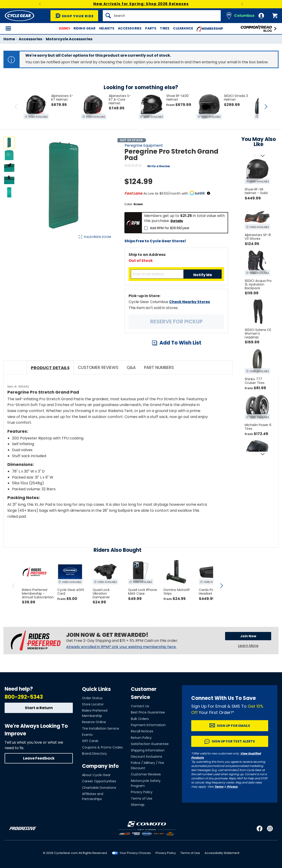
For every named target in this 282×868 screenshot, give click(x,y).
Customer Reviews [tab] (98, 367)
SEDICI (64, 28)
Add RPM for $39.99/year (170, 228)
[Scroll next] (263, 156)
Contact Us (140, 706)
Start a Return (39, 708)
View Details (75, 284)
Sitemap (138, 805)
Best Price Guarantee (148, 712)
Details (177, 221)
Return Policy (141, 738)
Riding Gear (84, 28)
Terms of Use (142, 798)
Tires (165, 28)
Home (9, 39)
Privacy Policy (142, 792)
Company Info (100, 766)
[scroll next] (221, 586)
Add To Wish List (180, 343)
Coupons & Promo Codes (102, 747)
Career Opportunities (99, 781)
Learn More (248, 646)
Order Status (92, 698)
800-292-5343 (24, 697)
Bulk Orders (140, 719)
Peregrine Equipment (144, 145)
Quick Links (96, 689)
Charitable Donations (99, 788)
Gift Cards (90, 741)
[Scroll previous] (254, 156)
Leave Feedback (39, 758)
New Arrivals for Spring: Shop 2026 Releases (141, 4)
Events (87, 735)
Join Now (248, 636)
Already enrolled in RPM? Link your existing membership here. (121, 647)
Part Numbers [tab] (159, 367)
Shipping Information (148, 750)
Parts (151, 28)
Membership (210, 29)
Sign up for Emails (233, 726)
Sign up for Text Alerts (233, 741)
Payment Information (148, 725)
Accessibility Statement (222, 853)
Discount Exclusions (147, 757)
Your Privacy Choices (135, 853)
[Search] (162, 16)
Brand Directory (94, 754)
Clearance (183, 28)
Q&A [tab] (131, 367)
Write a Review (159, 166)
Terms (219, 787)
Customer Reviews (146, 774)
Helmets (107, 28)
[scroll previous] (14, 586)
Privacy (232, 787)
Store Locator (93, 704)
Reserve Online (94, 722)
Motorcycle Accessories (69, 39)
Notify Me (203, 275)
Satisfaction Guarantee (150, 744)
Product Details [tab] (50, 368)
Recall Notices (142, 731)
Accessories (130, 28)
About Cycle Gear (96, 775)
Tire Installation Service (101, 728)
